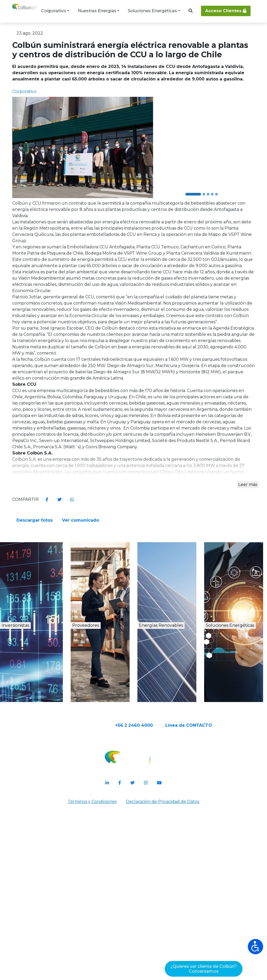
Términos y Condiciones (91, 966)
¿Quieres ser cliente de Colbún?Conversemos (204, 969)
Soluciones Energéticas (152, 11)
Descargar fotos (160, 649)
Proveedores (101, 790)
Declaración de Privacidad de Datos (164, 966)
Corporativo (54, 11)
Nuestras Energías (97, 11)
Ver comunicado (161, 669)
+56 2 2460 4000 (154, 888)
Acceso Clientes (226, 11)
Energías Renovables (171, 795)
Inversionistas (34, 790)
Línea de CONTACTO (209, 888)
